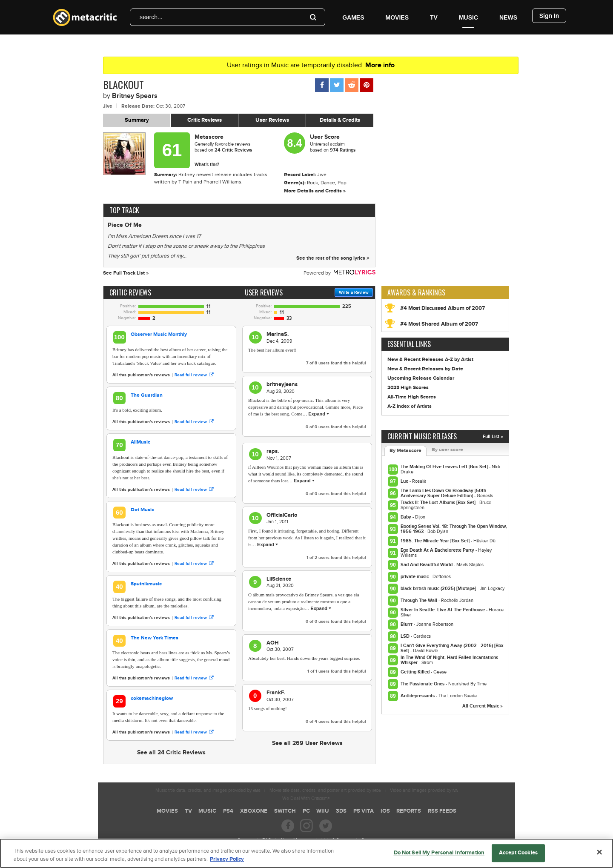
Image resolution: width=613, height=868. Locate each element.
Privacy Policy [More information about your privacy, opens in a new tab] (227, 862)
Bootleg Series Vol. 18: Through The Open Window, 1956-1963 (454, 529)
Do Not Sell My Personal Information (439, 856)
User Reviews (272, 120)
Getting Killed (416, 672)
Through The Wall (420, 600)
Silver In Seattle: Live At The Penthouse (443, 610)
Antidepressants (418, 696)
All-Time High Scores (412, 397)
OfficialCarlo (282, 515)
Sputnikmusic (146, 584)
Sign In (549, 16)
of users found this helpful (336, 363)
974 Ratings (343, 150)
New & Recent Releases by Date (425, 369)
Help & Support (337, 840)
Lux (405, 481)
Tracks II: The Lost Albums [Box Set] (439, 503)
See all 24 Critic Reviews (171, 752)
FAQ (267, 840)
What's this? (207, 165)
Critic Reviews (205, 120)
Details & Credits (340, 120)
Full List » (493, 437)
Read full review (194, 375)
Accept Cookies (518, 856)
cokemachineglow (152, 698)
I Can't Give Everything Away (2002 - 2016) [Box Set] (452, 648)
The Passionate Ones (423, 684)
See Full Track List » (126, 273)
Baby (407, 517)
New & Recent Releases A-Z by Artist (430, 360)
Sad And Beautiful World (427, 565)
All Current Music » (483, 706)
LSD (406, 636)
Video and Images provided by (424, 790)
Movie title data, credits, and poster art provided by (325, 790)
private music (415, 577)
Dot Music (142, 510)
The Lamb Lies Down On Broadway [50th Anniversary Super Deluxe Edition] (443, 493)
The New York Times (155, 638)
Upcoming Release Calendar (421, 378)
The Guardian (147, 395)
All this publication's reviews (141, 375)
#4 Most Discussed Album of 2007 (443, 308)
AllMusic (140, 442)
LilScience (279, 579)
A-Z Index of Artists (410, 406)
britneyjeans (282, 384)
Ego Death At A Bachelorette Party (438, 550)
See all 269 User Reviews (307, 743)
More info (380, 65)
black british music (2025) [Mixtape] (439, 589)
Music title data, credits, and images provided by (208, 790)
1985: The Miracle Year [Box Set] (436, 541)
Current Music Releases (422, 436)
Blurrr (407, 624)
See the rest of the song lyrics (333, 258)
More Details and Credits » (315, 191)
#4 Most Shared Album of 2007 (439, 324)
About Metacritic (296, 840)
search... (151, 17)
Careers (245, 840)
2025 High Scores (408, 388)
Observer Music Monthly (159, 334)
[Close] (599, 855)
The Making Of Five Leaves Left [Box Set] (445, 467)
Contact (369, 840)
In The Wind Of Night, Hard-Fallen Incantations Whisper (449, 660)
